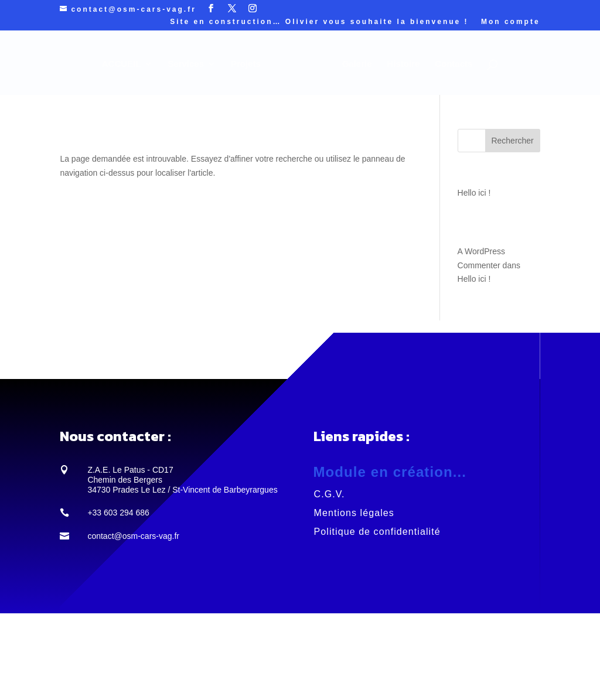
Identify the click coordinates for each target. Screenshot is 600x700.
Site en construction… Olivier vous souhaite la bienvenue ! (319, 22)
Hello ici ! (474, 193)
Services (186, 64)
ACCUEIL (122, 64)
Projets (246, 64)
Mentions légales (354, 513)
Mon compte (511, 22)
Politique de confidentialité (377, 532)
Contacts (454, 64)
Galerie (357, 64)
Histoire (403, 64)
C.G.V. (330, 494)
